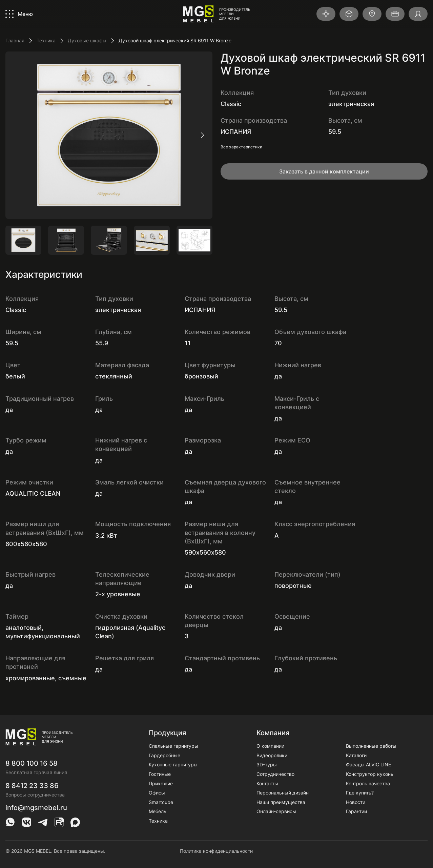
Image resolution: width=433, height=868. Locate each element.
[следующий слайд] (202, 135)
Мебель (158, 811)
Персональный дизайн (283, 793)
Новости (356, 802)
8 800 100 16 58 (32, 763)
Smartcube (161, 802)
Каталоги (356, 755)
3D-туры (267, 764)
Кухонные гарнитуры (173, 764)
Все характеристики (241, 147)
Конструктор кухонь (370, 774)
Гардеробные (164, 755)
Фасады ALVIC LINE (368, 764)
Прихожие (161, 783)
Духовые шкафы (87, 40)
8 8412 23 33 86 (32, 786)
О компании (270, 746)
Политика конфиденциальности (216, 851)
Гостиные (160, 774)
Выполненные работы (371, 746)
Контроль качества (368, 783)
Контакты (267, 783)
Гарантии (356, 811)
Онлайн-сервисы (276, 811)
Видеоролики (272, 755)
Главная (15, 40)
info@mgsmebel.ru (36, 808)
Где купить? (360, 793)
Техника (46, 40)
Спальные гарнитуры (173, 746)
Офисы (157, 793)
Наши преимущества (281, 802)
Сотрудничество (275, 774)
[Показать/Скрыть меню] (19, 14)
